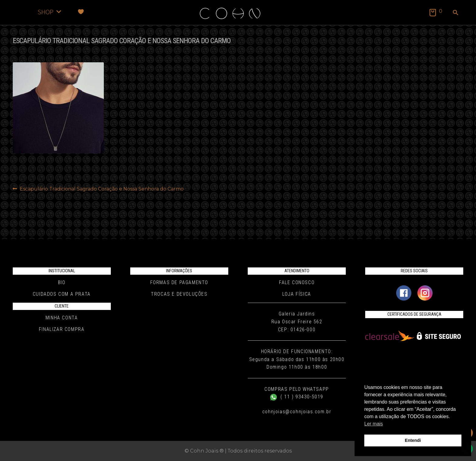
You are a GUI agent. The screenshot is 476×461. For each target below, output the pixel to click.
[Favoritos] (81, 12)
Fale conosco (297, 282)
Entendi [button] (413, 440)
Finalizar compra (62, 329)
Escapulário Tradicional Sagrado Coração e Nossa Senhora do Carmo (102, 189)
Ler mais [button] (374, 424)
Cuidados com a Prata (62, 294)
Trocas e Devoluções (179, 294)
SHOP (50, 12)
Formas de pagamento (179, 282)
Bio (62, 282)
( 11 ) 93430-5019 (297, 397)
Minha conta (62, 318)
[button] (456, 13)
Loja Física (297, 294)
